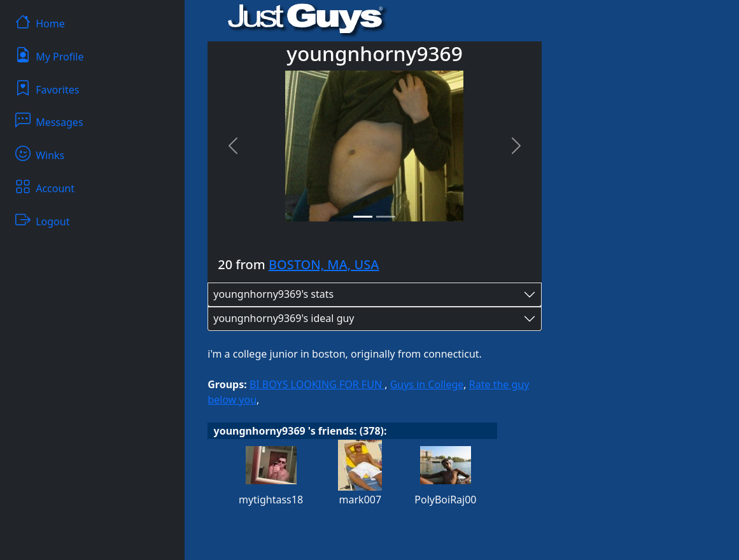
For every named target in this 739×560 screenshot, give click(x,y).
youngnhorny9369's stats (273, 294)
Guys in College (427, 384)
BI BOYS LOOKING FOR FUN (317, 384)
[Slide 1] (363, 217)
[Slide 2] (386, 217)
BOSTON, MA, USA (324, 264)
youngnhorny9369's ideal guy (284, 318)
